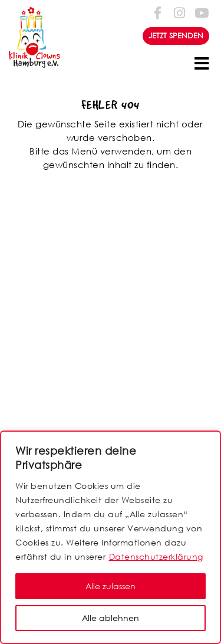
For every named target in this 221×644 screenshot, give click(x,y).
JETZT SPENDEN (176, 36)
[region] (111, 537)
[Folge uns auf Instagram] (180, 13)
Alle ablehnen (111, 618)
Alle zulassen (111, 586)
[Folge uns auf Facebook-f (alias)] (158, 13)
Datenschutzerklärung (156, 556)
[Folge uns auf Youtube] (201, 13)
